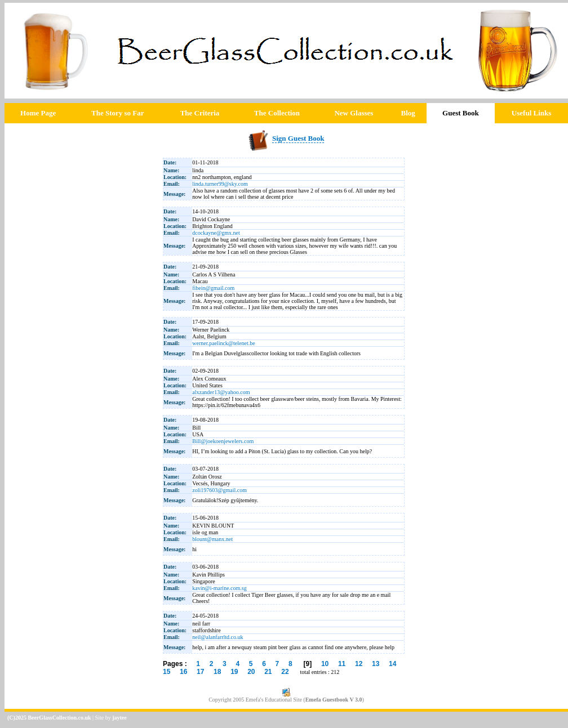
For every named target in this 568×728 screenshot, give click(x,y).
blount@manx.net (212, 539)
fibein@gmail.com (213, 288)
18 (217, 672)
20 (251, 672)
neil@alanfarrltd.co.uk (218, 637)
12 (359, 664)
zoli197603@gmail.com (219, 490)
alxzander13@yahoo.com (221, 392)
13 (376, 664)
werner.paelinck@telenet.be (223, 343)
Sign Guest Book (298, 138)
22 (285, 672)
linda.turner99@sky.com (220, 184)
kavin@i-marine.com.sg (219, 588)
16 (183, 672)
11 (342, 664)
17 (200, 672)
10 (325, 664)
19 (234, 672)
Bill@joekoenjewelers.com (223, 441)
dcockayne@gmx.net (216, 233)
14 (392, 664)
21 (268, 672)
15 (167, 672)
